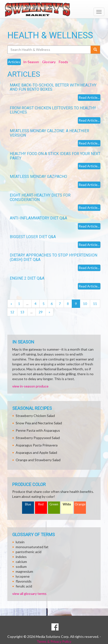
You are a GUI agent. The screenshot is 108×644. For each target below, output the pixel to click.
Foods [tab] (63, 62)
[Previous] (11, 304)
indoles (21, 557)
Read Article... (89, 97)
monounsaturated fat (32, 547)
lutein (20, 542)
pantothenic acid (29, 552)
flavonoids (24, 581)
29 (41, 312)
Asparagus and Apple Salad (36, 452)
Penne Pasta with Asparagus (38, 430)
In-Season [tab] (31, 62)
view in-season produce (30, 386)
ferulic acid (24, 586)
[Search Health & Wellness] (49, 50)
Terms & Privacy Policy (54, 641)
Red (41, 504)
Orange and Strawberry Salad (38, 460)
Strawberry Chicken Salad (35, 416)
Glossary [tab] (49, 62)
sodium (21, 566)
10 (85, 304)
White (67, 504)
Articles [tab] (14, 62)
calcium (21, 562)
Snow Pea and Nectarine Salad (39, 423)
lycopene (23, 576)
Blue (28, 504)
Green (54, 504)
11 (95, 304)
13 (22, 312)
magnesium (24, 571)
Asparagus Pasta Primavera (37, 445)
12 (12, 312)
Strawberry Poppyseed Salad (38, 438)
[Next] (49, 312)
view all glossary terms (29, 594)
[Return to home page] (54, 10)
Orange (80, 504)
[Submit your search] (95, 50)
